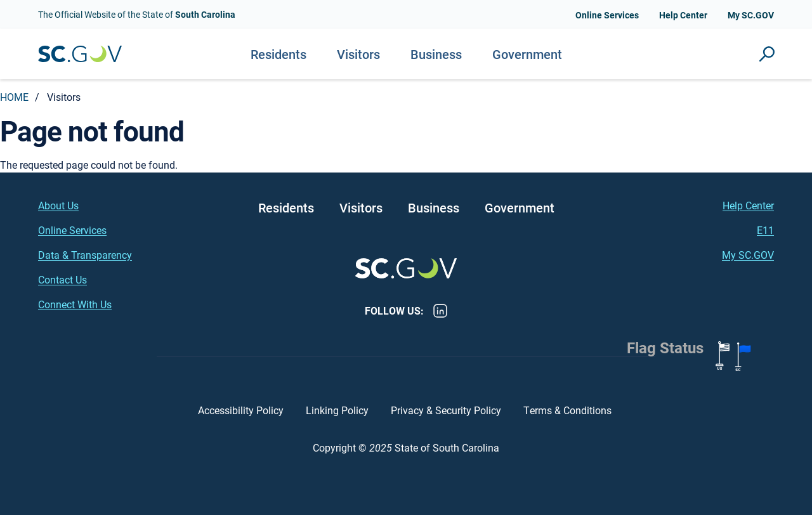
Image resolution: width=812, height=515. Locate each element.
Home (14, 97)
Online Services (607, 15)
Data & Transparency (85, 255)
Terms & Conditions (569, 410)
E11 (765, 230)
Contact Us (62, 279)
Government (527, 54)
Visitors (358, 54)
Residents (278, 54)
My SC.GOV (751, 15)
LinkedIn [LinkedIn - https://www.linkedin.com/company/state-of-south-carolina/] (440, 311)
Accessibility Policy (241, 410)
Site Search (767, 54)
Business (436, 54)
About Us (58, 205)
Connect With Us (75, 304)
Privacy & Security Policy (446, 410)
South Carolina (80, 54)
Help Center (683, 15)
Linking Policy (337, 410)
